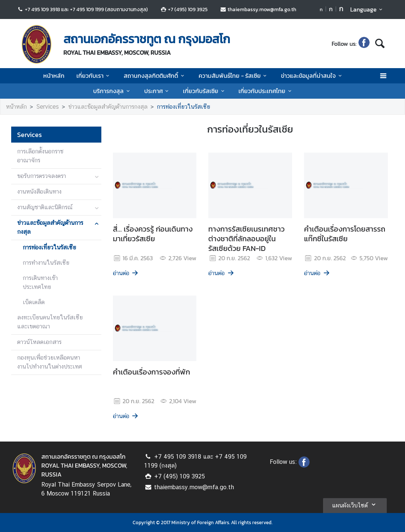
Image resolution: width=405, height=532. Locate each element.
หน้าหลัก (54, 76)
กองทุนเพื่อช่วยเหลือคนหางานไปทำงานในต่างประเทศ (50, 362)
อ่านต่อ (126, 273)
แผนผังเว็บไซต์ (355, 504)
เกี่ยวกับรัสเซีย (205, 91)
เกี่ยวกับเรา (94, 76)
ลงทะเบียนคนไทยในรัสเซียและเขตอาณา (50, 322)
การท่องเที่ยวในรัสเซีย (183, 107)
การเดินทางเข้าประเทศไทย (40, 282)
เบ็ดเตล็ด (34, 302)
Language (368, 9)
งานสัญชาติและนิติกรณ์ (45, 207)
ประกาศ (158, 91)
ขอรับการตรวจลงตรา (42, 176)
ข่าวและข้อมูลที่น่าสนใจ (312, 76)
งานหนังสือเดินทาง (39, 192)
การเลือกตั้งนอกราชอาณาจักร (40, 156)
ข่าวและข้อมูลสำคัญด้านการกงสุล (108, 107)
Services (48, 107)
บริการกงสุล (113, 91)
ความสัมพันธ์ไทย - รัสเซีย (234, 76)
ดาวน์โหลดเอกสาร (39, 342)
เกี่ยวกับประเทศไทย (266, 91)
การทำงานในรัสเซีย (46, 263)
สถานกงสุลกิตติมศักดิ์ (155, 76)
